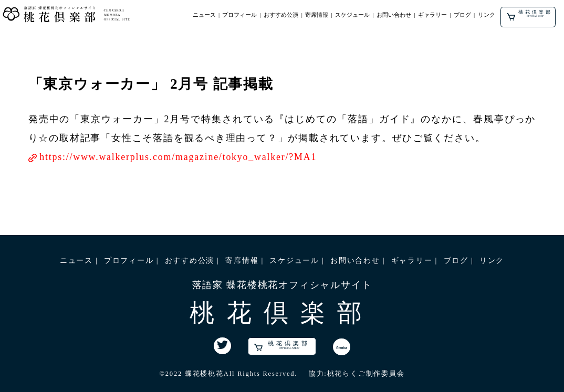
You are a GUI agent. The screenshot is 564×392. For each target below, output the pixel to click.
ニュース (204, 15)
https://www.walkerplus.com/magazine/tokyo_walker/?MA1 (178, 157)
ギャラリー (432, 15)
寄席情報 (317, 15)
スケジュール (352, 15)
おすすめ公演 (281, 15)
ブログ (462, 15)
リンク (487, 15)
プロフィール (239, 15)
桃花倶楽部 (529, 15)
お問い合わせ (394, 15)
